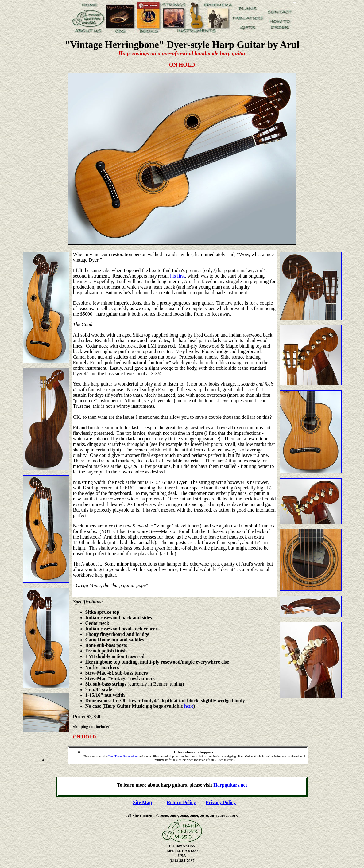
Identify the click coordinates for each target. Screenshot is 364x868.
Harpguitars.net (230, 785)
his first (177, 276)
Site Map (142, 802)
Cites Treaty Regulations (123, 756)
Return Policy (181, 802)
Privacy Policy (221, 802)
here (189, 706)
